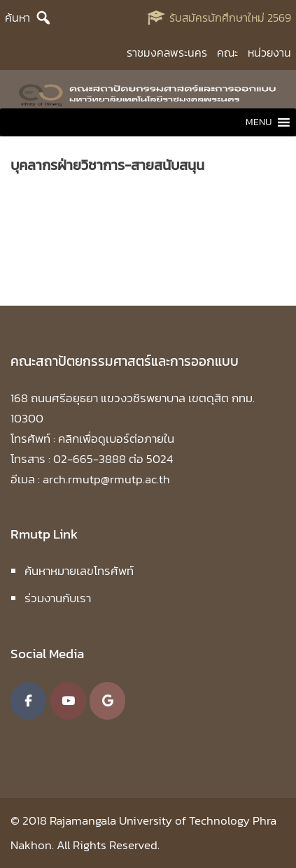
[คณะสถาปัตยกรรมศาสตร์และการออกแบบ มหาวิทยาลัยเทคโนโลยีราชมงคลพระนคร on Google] (107, 701)
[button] (259, 122)
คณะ (227, 52)
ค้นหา (17, 17)
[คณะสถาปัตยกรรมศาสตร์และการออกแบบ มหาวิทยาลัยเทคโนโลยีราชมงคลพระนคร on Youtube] (68, 701)
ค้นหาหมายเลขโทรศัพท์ (79, 571)
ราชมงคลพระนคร (167, 52)
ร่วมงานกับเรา (58, 598)
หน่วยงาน (269, 52)
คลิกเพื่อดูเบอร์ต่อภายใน (116, 439)
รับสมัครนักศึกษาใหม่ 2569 (230, 17)
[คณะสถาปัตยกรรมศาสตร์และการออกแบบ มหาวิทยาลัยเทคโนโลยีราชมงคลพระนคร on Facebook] (28, 701)
